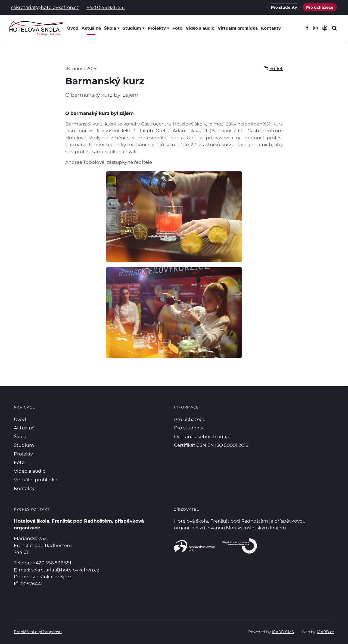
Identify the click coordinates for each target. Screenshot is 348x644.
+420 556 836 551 (106, 7)
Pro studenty (284, 7)
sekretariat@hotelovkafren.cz (45, 7)
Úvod (73, 28)
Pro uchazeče (320, 7)
